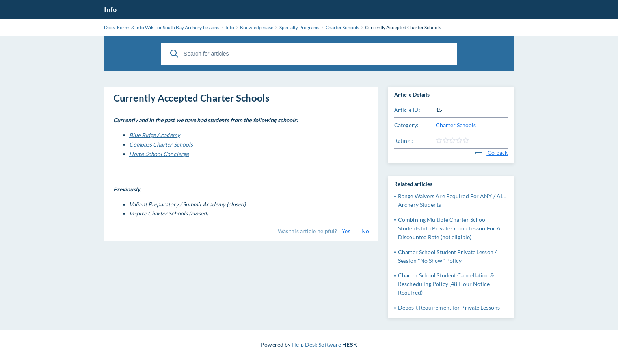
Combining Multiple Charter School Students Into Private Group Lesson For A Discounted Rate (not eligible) (449, 228)
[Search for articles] (309, 54)
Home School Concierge (159, 154)
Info (110, 9)
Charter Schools (456, 125)
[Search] (174, 54)
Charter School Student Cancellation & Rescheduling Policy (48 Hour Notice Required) (446, 284)
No (365, 231)
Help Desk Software (316, 344)
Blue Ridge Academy (154, 135)
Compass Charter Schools (161, 144)
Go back (491, 153)
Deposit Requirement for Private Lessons (449, 307)
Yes (346, 231)
